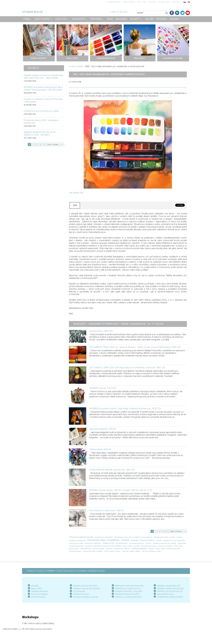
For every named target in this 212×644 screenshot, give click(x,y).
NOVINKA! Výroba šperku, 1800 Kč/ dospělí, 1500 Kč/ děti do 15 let (120, 490)
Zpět (75, 205)
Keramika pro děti (174, 549)
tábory (163, 549)
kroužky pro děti (122, 543)
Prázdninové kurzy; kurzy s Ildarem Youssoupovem (133, 537)
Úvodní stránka (114, 2)
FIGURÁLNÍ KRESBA (39, 594)
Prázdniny (113, 540)
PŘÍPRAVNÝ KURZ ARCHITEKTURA (129, 586)
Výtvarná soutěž (98, 549)
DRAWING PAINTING (40, 591)
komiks (149, 543)
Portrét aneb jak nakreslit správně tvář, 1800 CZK (112, 470)
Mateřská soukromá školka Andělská (108, 546)
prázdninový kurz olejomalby (174, 540)
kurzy (158, 549)
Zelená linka (164, 2)
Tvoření (125, 540)
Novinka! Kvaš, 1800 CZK (101, 331)
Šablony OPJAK (109, 543)
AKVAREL (35, 586)
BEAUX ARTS (36, 589)
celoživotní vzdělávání (93, 543)
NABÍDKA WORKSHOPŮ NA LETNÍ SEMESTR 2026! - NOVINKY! (39, 134)
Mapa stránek (129, 2)
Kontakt (176, 2)
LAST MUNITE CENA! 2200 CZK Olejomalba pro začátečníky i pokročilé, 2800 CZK (127, 368)
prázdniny (89, 546)
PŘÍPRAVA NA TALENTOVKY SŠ (170, 591)
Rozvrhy (152, 2)
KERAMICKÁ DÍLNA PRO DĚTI (127, 594)
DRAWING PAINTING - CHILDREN (129, 591)
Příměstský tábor (97, 540)
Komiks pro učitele (76, 543)
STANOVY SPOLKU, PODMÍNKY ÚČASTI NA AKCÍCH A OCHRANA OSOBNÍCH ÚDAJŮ (66, 571)
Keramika (134, 540)
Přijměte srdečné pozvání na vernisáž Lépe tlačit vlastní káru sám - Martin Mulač (44, 77)
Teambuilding (86, 549)
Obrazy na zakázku (165, 546)
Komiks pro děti (75, 551)
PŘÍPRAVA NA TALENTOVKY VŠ (128, 589)
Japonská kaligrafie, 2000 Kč (103, 429)
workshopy (182, 543)
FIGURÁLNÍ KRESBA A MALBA (85, 597)
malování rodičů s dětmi (131, 551)
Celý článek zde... (77, 193)
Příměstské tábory (147, 540)
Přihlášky (109, 549)
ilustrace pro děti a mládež (92, 551)
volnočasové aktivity (137, 543)
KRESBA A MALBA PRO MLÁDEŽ (170, 589)
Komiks (159, 540)
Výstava (151, 549)
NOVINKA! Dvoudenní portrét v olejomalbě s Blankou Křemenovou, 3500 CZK (125, 409)
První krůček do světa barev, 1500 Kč (106, 511)
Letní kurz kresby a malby (151, 551)
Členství (127, 549)
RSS (139, 2)
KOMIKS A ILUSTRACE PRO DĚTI (128, 597)
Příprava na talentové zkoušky (81, 537)
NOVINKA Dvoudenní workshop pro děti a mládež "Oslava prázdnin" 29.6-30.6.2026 (43, 89)
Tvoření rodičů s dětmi (112, 551)
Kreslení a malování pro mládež (165, 543)
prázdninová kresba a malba (165, 537)
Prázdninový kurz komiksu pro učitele (41, 111)
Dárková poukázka (139, 549)
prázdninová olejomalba (104, 537)
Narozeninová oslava (149, 546)
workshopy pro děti (76, 546)
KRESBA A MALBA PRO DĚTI (169, 586)
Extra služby (128, 546)
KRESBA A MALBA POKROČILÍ (85, 586)
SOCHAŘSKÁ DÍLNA (165, 594)
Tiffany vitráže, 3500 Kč (100, 449)
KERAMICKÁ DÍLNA (81, 594)
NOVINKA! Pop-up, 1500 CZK (103, 388)
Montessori (118, 549)
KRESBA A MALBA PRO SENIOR (86, 589)
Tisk (144, 2)
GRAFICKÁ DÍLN (38, 597)
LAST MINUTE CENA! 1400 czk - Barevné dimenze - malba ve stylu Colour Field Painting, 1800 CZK (135, 347)
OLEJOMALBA (79, 591)
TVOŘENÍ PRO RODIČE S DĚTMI (170, 597)
